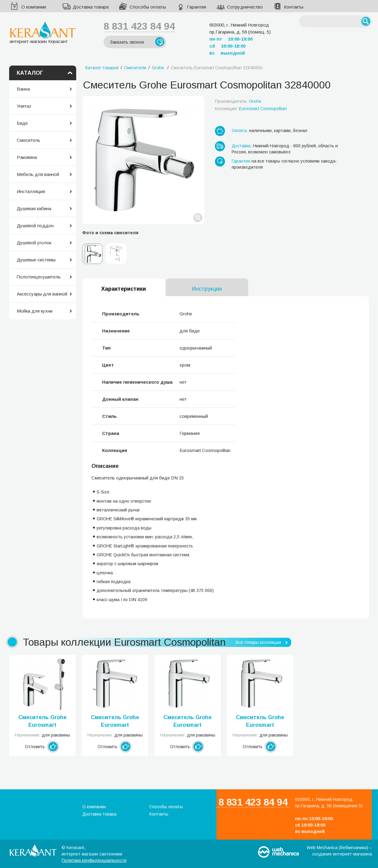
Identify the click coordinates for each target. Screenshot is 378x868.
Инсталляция (31, 191)
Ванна (23, 89)
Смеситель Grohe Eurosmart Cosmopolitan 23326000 (187, 722)
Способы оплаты (148, 7)
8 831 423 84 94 (139, 26)
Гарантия (196, 7)
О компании (34, 7)
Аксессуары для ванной (42, 294)
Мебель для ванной (38, 174)
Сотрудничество (245, 7)
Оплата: (240, 131)
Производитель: (238, 101)
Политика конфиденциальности (94, 860)
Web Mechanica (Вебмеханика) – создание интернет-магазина (339, 851)
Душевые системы (36, 260)
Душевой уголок (34, 243)
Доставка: (242, 146)
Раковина (27, 157)
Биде (22, 123)
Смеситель (29, 140)
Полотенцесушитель (39, 277)
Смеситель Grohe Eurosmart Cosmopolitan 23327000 (260, 722)
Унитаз (24, 106)
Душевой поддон (35, 226)
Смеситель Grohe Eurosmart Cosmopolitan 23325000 (115, 722)
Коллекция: (251, 109)
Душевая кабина (34, 208)
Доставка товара (91, 7)
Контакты (294, 7)
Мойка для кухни (35, 311)
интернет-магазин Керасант (43, 32)
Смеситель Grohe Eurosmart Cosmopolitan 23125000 (42, 722)
